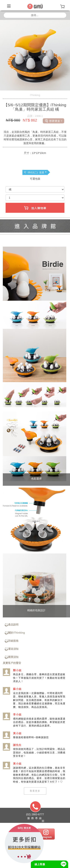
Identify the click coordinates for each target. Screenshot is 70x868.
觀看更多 (35, 791)
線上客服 (40, 864)
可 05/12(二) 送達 (35, 173)
